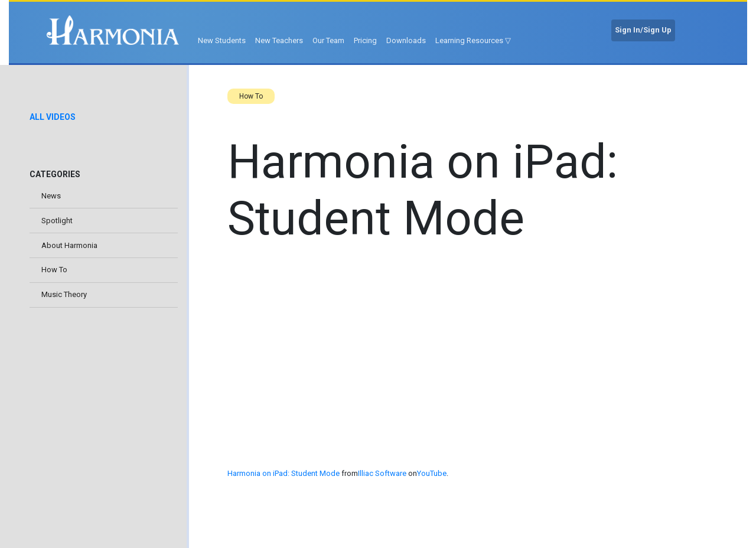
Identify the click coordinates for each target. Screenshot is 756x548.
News (51, 196)
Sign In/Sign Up (643, 30)
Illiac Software (382, 473)
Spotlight (57, 221)
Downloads (406, 40)
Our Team (328, 40)
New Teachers (279, 40)
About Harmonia (69, 245)
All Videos (53, 117)
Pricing (365, 40)
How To (54, 270)
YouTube (432, 473)
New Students (222, 40)
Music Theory (64, 294)
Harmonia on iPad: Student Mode (283, 473)
